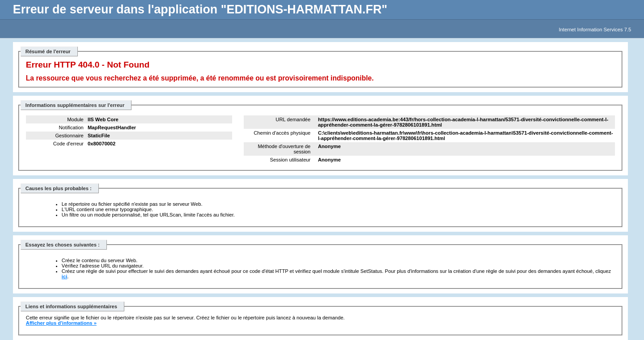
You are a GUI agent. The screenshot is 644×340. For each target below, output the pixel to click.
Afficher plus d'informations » (61, 323)
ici (64, 276)
